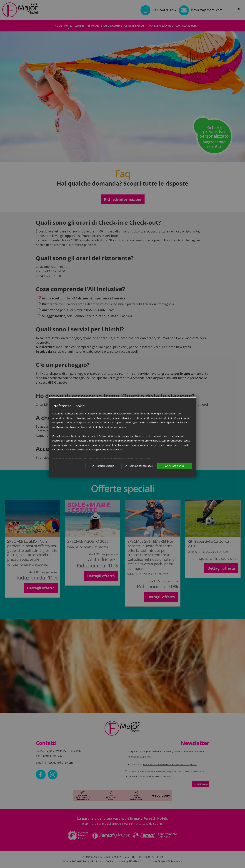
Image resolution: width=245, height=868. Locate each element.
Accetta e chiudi (175, 466)
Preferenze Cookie (103, 466)
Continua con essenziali (139, 466)
